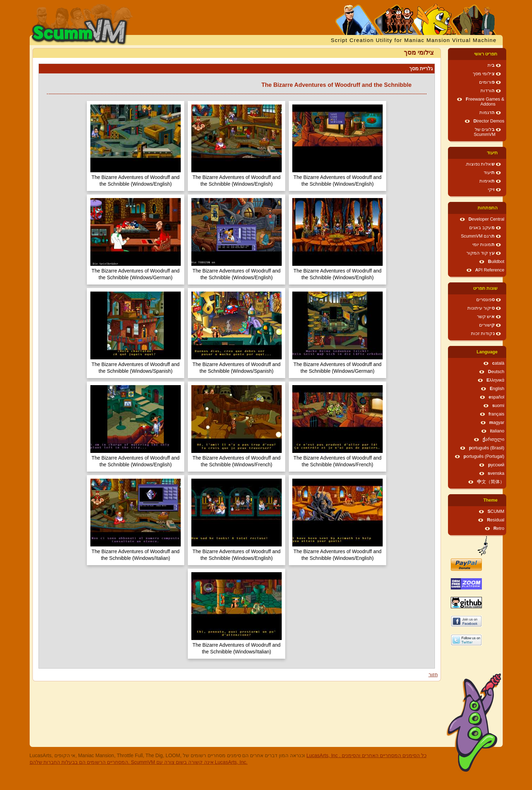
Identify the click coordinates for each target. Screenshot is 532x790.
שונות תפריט (485, 288)
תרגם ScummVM (477, 236)
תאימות (487, 181)
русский (496, 465)
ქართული (494, 439)
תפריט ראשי (486, 54)
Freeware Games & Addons (485, 102)
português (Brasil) (486, 448)
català (498, 363)
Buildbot (496, 262)
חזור (433, 675)
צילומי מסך (484, 74)
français (497, 414)
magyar (497, 423)
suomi (498, 406)
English (497, 389)
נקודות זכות (483, 334)
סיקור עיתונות (481, 308)
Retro (499, 528)
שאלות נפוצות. (480, 164)
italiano (497, 431)
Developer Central (486, 219)
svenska (496, 473)
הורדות (488, 91)
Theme (491, 500)
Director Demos (489, 121)
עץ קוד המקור (480, 253)
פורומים (487, 82)
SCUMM (496, 511)
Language (487, 352)
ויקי (491, 190)
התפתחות (488, 208)
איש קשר (486, 317)
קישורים (487, 325)
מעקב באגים (482, 228)
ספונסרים (485, 300)
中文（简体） (491, 482)
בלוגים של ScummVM (485, 132)
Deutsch (496, 372)
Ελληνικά (495, 380)
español (496, 397)
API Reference (490, 270)
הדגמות (487, 113)
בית (491, 65)
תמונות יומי (483, 245)
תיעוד (492, 153)
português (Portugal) (484, 456)
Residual (495, 520)
